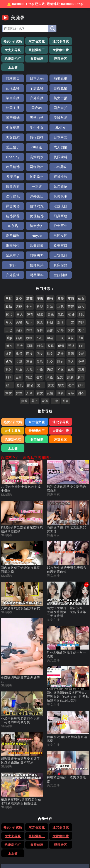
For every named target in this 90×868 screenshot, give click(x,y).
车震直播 (12, 79)
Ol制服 (56, 119)
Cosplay (12, 129)
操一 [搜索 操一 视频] (10, 327)
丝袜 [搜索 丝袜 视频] (71, 280)
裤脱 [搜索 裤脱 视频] (50, 264)
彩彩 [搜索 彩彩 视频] (30, 288)
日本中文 (12, 119)
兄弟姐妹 (78, 148)
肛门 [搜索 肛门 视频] (81, 319)
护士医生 (78, 178)
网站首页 (12, 70)
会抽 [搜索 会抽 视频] (50, 272)
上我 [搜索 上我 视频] (61, 249)
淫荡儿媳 (34, 168)
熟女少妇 (56, 178)
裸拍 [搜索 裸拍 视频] (29, 272)
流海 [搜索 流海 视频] (81, 312)
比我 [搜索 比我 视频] (19, 296)
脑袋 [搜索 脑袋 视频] (61, 335)
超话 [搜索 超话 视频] (61, 264)
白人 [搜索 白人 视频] (81, 249)
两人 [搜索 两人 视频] (9, 264)
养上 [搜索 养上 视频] (35, 343)
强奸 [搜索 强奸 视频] (71, 256)
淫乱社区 (12, 59)
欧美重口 (34, 197)
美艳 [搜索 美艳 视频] (19, 264)
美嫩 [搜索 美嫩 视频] (51, 256)
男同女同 (56, 188)
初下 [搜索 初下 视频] (29, 264)
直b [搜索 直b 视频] (81, 280)
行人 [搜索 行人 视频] (71, 304)
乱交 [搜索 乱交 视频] (50, 304)
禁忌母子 (56, 197)
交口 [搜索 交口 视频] (41, 327)
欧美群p (56, 138)
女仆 (34, 207)
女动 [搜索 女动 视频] (81, 296)
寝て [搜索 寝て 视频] (39, 319)
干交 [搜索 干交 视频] (71, 264)
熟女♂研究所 (12, 42)
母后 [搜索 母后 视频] (19, 312)
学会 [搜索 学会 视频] (50, 280)
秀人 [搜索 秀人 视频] (20, 256)
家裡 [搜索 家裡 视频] (45, 343)
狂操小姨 (12, 148)
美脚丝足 (56, 99)
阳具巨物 (12, 178)
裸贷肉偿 (78, 158)
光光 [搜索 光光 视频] (60, 319)
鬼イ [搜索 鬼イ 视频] (81, 272)
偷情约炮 (12, 168)
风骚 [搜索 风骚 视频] (50, 319)
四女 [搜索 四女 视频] (40, 296)
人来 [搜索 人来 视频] (29, 335)
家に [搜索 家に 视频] (9, 256)
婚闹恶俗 (78, 188)
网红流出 (12, 138)
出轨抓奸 (12, 207)
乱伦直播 (78, 70)
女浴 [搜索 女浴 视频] (19, 304)
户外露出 (34, 158)
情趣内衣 (34, 148)
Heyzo (34, 188)
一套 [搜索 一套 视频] (55, 343)
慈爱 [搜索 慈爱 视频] (40, 264)
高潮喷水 (34, 129)
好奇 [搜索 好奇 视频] (30, 256)
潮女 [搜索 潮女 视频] (9, 335)
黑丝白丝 (34, 99)
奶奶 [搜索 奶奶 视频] (50, 312)
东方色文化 (34, 42)
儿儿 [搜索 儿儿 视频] (29, 312)
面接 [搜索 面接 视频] (29, 296)
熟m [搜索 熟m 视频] (71, 327)
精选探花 (56, 168)
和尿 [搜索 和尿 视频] (61, 312)
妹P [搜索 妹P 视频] (81, 327)
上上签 (34, 59)
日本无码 (34, 70)
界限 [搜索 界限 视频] (81, 264)
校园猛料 (56, 129)
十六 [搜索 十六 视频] (29, 249)
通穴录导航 (56, 42)
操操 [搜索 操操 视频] (40, 272)
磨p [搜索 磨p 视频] (10, 280)
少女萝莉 (78, 99)
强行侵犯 (12, 158)
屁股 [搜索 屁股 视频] (71, 312)
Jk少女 (34, 109)
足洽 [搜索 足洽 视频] (50, 249)
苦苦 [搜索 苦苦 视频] (71, 249)
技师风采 (56, 207)
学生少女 (12, 109)
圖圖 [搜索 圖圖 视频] (71, 296)
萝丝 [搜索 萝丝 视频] (24, 343)
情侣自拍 (78, 109)
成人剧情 (78, 119)
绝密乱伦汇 (56, 50)
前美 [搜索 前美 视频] (19, 280)
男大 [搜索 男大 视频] (20, 288)
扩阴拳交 (78, 138)
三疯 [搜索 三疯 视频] (61, 280)
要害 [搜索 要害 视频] (66, 343)
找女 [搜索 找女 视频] (50, 296)
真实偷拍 (78, 207)
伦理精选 (78, 168)
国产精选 (12, 99)
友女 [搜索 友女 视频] (71, 272)
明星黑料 (34, 217)
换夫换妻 (56, 158)
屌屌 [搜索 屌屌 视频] (71, 335)
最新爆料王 (12, 50)
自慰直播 (34, 79)
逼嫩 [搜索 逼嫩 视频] (29, 304)
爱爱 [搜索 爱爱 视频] (51, 327)
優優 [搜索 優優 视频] (61, 288)
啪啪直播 (56, 70)
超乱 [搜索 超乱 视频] (20, 327)
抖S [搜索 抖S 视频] (9, 319)
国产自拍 (78, 89)
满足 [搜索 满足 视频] (9, 296)
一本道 (56, 148)
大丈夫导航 (78, 42)
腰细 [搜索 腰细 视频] (29, 280)
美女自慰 (56, 109)
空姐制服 (56, 217)
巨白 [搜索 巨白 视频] (19, 319)
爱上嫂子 (34, 119)
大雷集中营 (34, 50)
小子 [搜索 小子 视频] (81, 304)
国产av (56, 89)
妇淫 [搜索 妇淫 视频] (29, 319)
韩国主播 (34, 89)
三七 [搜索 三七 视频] (9, 272)
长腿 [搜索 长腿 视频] (40, 249)
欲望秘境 (78, 50)
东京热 (34, 178)
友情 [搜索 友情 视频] (50, 335)
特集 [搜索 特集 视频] (41, 288)
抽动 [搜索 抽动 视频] (30, 327)
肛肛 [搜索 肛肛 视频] (70, 319)
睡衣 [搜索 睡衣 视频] (61, 304)
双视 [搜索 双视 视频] (51, 288)
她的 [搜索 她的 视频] (9, 304)
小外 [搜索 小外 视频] (61, 272)
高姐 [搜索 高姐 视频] (19, 272)
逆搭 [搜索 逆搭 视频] (71, 288)
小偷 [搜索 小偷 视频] (40, 312)
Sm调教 (34, 138)
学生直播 (56, 79)
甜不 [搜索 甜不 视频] (81, 335)
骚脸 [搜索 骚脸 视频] (40, 256)
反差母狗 (12, 188)
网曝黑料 (78, 197)
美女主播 (12, 89)
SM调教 (7, 428)
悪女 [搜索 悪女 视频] (61, 327)
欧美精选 (78, 129)
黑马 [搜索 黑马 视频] (40, 304)
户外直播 (78, 79)
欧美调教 (12, 197)
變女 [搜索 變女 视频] (40, 335)
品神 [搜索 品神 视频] (61, 296)
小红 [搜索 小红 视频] (40, 280)
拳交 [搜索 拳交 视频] (10, 288)
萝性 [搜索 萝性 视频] (19, 335)
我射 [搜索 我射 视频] (9, 312)
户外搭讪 (12, 217)
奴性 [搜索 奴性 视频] (61, 256)
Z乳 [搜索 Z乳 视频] (81, 256)
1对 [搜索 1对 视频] (81, 288)
